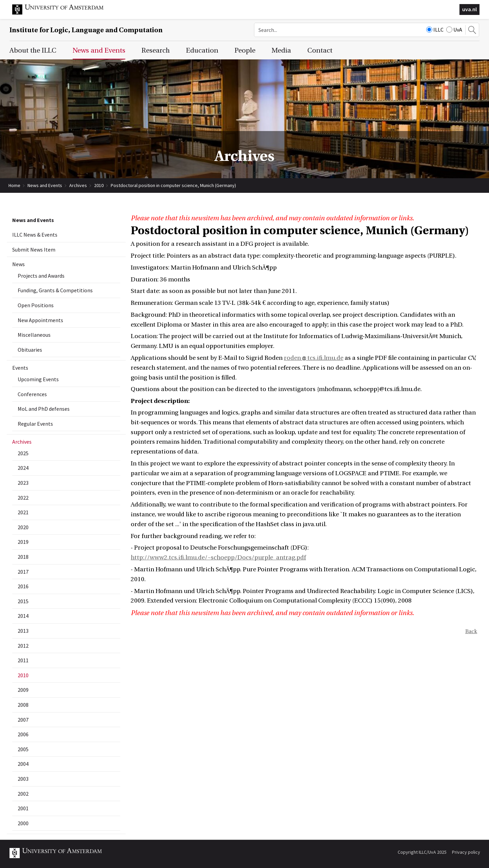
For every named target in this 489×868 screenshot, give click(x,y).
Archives (78, 185)
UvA (454, 30)
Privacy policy (466, 852)
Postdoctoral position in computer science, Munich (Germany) (173, 185)
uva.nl (469, 9)
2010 (99, 185)
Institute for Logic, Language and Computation (86, 30)
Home (14, 185)
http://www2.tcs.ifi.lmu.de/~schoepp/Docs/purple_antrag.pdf (218, 558)
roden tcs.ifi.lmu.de (314, 358)
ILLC (435, 30)
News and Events (45, 185)
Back (471, 631)
